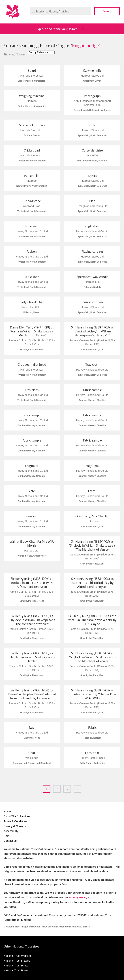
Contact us (10, 841)
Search (107, 11)
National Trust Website (17, 956)
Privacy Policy (78, 897)
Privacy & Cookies (15, 826)
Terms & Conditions (15, 821)
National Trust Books (16, 970)
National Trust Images (17, 961)
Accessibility (11, 831)
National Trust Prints (16, 965)
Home (7, 811)
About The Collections (17, 816)
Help (6, 836)
